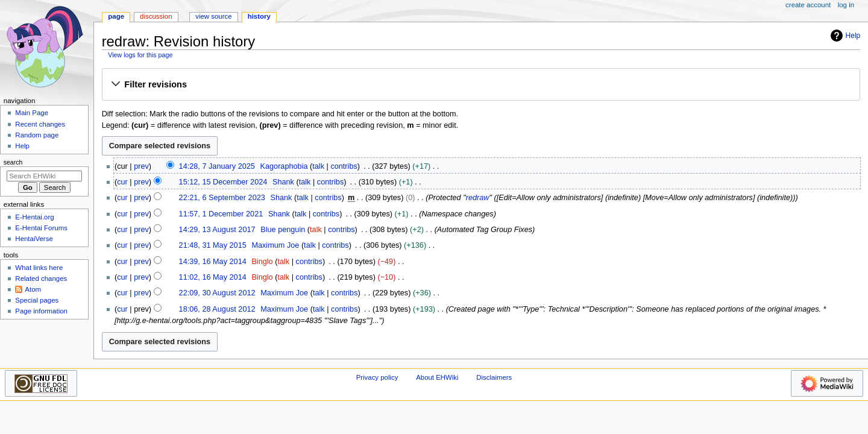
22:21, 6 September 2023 (222, 198)
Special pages (37, 300)
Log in (846, 5)
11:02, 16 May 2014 (213, 277)
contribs (344, 166)
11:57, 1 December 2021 (221, 214)
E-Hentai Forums (41, 228)
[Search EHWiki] (44, 176)
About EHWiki (437, 377)
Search (13, 162)
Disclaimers (494, 377)
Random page (37, 135)
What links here (39, 268)
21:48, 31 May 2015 (213, 245)
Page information (41, 311)
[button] (481, 85)
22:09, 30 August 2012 (217, 293)
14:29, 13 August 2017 (217, 230)
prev (141, 166)
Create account (808, 5)
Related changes (41, 278)
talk (318, 166)
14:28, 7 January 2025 (217, 166)
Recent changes (40, 124)
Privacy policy (377, 377)
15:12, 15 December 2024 (223, 182)
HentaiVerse (34, 239)
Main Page (32, 113)
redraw (478, 198)
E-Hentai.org (34, 217)
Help (844, 36)
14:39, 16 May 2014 (213, 262)
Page (116, 16)
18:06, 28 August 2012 (217, 309)
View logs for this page (140, 55)
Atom (33, 289)
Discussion (156, 16)
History (259, 16)
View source (213, 16)
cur (122, 182)
